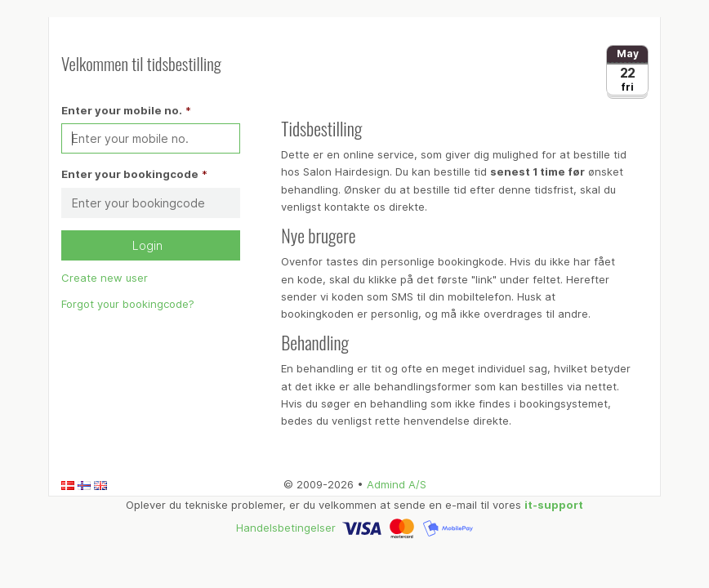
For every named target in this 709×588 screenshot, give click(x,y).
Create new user (105, 278)
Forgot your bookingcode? (128, 304)
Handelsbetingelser (286, 527)
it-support (554, 505)
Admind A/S (397, 484)
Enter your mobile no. (122, 110)
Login (151, 245)
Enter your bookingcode (130, 174)
